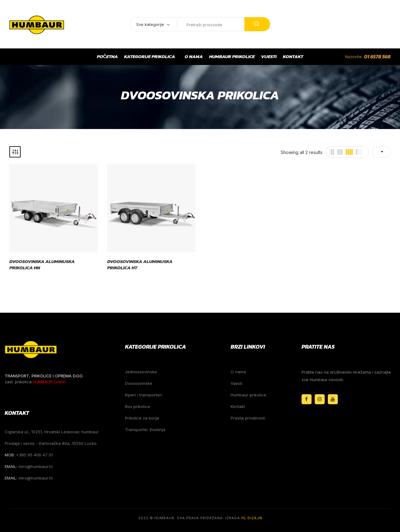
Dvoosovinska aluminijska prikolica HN (42, 264)
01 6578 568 (377, 57)
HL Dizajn (252, 518)
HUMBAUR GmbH (49, 382)
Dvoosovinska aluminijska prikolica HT (140, 264)
